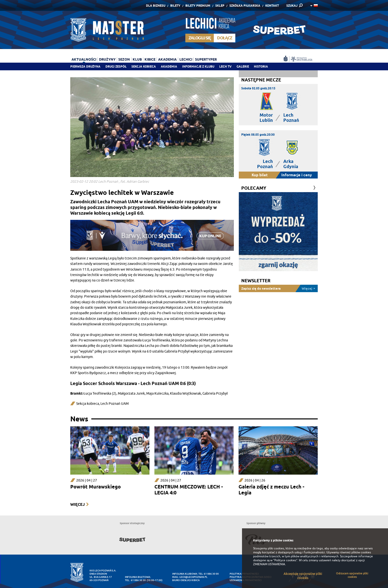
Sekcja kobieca (88, 404)
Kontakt (272, 6)
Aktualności (84, 59)
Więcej (77, 504)
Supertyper (206, 59)
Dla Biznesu (156, 6)
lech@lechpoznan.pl (193, 577)
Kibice (150, 59)
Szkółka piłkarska (245, 6)
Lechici (186, 59)
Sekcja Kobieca (144, 66)
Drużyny (107, 59)
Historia (261, 66)
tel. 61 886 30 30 (135, 580)
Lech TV (225, 66)
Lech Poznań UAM (115, 404)
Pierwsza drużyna (85, 66)
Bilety (175, 6)
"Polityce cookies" (285, 560)
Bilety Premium (198, 6)
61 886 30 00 (211, 574)
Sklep (220, 6)
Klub (137, 59)
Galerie (243, 66)
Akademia (169, 66)
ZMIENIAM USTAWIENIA (269, 564)
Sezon (124, 59)
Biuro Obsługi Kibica (186, 580)
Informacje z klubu (198, 66)
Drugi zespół (116, 66)
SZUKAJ (292, 6)
